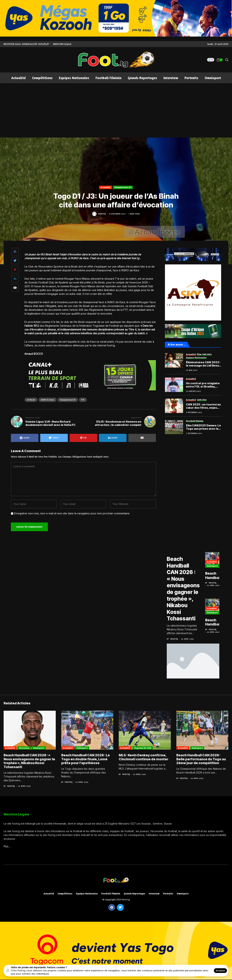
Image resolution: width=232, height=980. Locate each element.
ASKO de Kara (47, 400)
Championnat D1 (123, 187)
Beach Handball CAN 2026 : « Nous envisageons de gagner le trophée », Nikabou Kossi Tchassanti (184, 588)
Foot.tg (102, 214)
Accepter (220, 970)
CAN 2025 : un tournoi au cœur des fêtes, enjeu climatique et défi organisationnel (203, 406)
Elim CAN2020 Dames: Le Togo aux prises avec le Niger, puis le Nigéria (203, 427)
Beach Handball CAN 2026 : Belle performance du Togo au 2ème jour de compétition (218, 622)
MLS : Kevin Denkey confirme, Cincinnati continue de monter (144, 756)
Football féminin (111, 892)
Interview (24, 747)
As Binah (31, 400)
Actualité (106, 187)
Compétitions (65, 892)
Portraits (168, 892)
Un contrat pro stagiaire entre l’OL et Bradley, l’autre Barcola (203, 385)
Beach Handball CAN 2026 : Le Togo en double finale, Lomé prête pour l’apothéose (217, 576)
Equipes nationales (87, 892)
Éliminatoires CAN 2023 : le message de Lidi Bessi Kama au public (203, 364)
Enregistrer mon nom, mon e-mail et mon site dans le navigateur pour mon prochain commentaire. (72, 513)
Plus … (7, 845)
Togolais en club (143, 747)
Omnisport (213, 566)
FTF (83, 400)
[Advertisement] (116, 110)
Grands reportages (134, 892)
